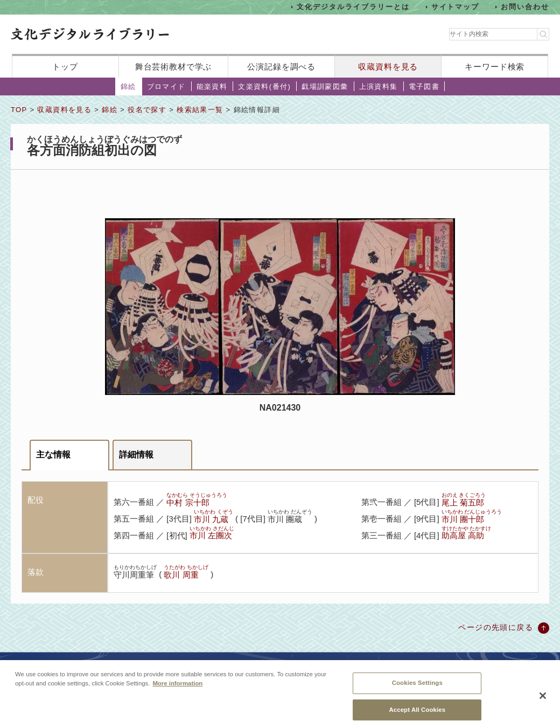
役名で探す (147, 110)
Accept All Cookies (417, 715)
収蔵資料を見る (388, 67)
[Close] (543, 701)
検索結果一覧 (200, 110)
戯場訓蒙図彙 (325, 86)
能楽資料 (212, 86)
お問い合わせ (525, 7)
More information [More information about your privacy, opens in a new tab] (177, 688)
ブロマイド (166, 86)
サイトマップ (456, 7)
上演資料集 (379, 86)
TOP (19, 110)
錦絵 (128, 86)
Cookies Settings (417, 688)
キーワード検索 (495, 67)
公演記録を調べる (281, 67)
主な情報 (53, 455)
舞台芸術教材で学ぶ (174, 67)
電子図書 (424, 86)
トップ (65, 67)
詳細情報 (136, 455)
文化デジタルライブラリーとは (353, 7)
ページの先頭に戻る (496, 627)
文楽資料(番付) (264, 86)
